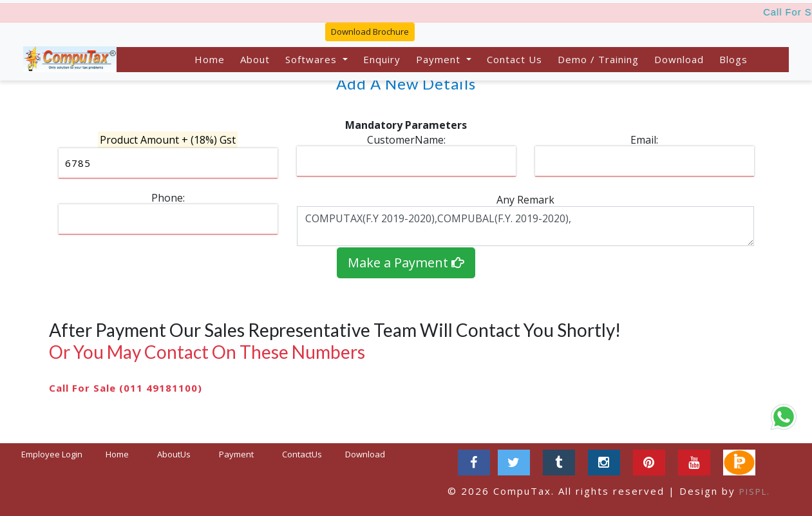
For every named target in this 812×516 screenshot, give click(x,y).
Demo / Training (598, 59)
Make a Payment (406, 263)
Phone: (168, 198)
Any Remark (525, 200)
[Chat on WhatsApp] (784, 417)
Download (679, 59)
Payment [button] (440, 59)
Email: (644, 140)
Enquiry (382, 59)
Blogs (733, 59)
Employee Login (52, 454)
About (255, 59)
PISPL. (755, 492)
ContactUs (302, 454)
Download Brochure (370, 32)
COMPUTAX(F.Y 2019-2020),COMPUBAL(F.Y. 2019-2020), (525, 226)
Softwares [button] (313, 59)
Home (210, 59)
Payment (236, 454)
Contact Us (515, 59)
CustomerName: (406, 140)
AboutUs (174, 454)
